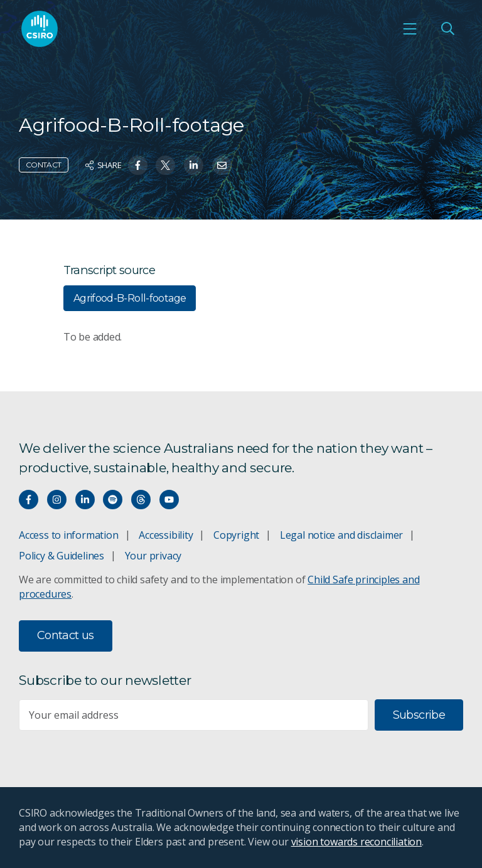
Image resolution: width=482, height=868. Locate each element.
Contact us (66, 635)
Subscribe (419, 715)
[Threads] (141, 500)
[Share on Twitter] (165, 165)
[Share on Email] (222, 165)
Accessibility (166, 535)
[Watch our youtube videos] (169, 500)
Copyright (236, 535)
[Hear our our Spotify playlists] (113, 500)
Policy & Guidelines (62, 556)
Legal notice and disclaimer (341, 535)
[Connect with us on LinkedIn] (85, 500)
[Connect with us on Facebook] (29, 500)
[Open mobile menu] (410, 29)
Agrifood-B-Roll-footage (130, 298)
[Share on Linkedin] (194, 165)
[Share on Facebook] (138, 165)
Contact (44, 165)
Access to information (69, 535)
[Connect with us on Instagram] (57, 500)
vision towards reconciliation (357, 842)
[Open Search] (447, 29)
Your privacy (153, 556)
